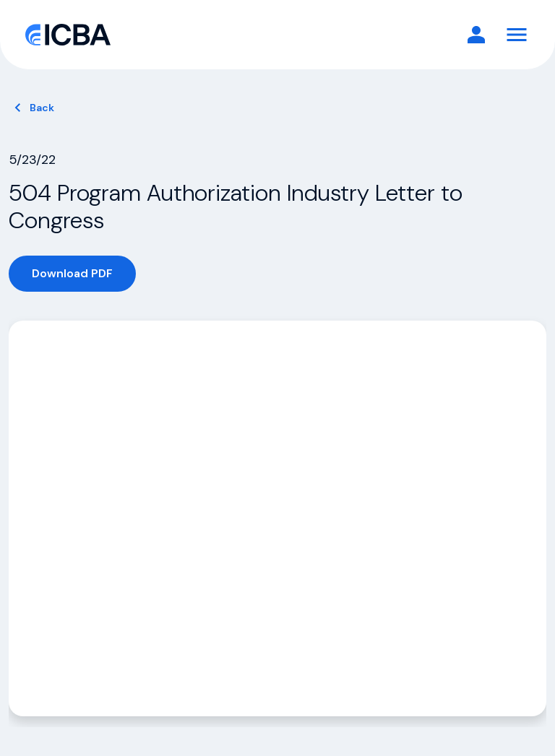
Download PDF (72, 273)
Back (42, 108)
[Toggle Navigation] (517, 35)
